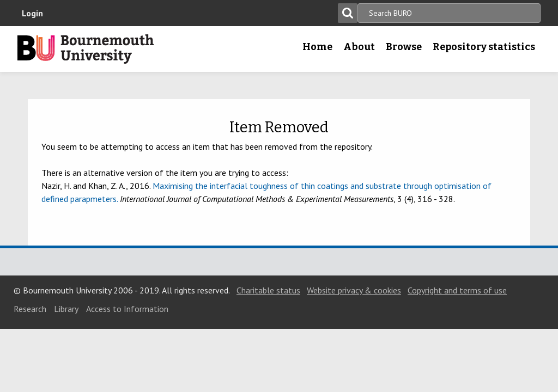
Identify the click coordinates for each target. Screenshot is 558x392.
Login (32, 13)
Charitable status (268, 290)
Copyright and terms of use (457, 290)
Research (30, 309)
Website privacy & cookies (354, 290)
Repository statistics (484, 47)
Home (317, 47)
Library (66, 309)
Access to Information (127, 309)
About (359, 47)
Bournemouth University (86, 49)
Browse (404, 47)
